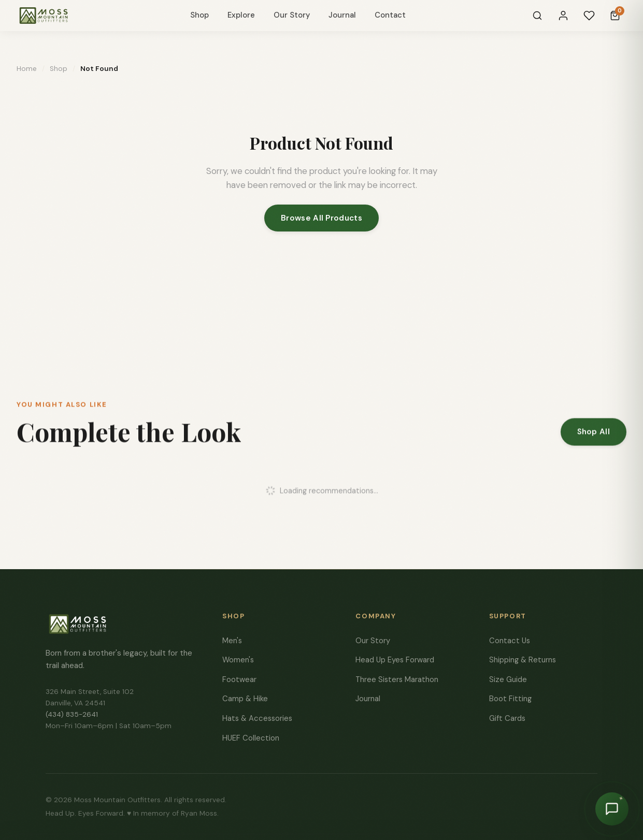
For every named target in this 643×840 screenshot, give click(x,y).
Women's (238, 660)
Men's (232, 641)
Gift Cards (507, 718)
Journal (342, 15)
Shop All (594, 435)
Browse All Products (321, 218)
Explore (241, 15)
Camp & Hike (245, 699)
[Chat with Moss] (612, 809)
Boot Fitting (510, 699)
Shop (199, 15)
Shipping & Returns (523, 660)
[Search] (537, 16)
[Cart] (615, 16)
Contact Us (510, 641)
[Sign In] (563, 16)
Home (27, 69)
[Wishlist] (589, 16)
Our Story (292, 15)
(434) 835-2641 (72, 714)
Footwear (239, 679)
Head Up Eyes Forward (395, 660)
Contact (390, 15)
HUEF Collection (251, 738)
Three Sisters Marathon (397, 679)
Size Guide (508, 679)
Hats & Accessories (257, 718)
